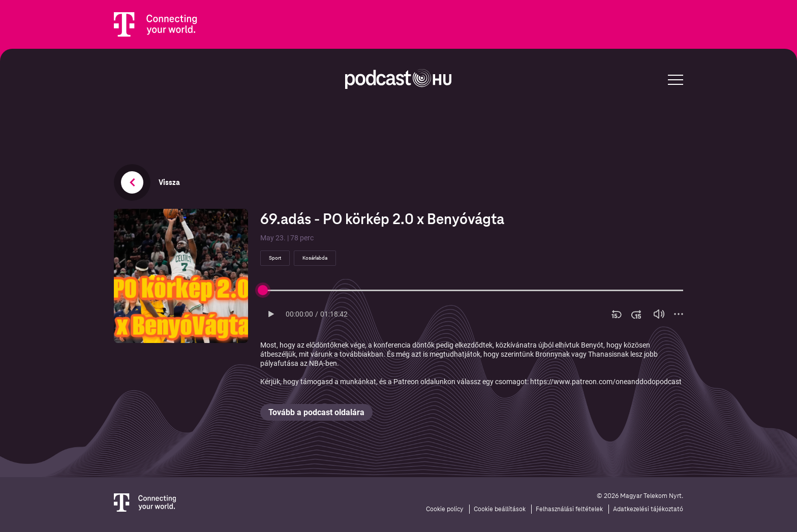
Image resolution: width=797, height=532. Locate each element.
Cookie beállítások (500, 509)
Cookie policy (445, 509)
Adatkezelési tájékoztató (648, 509)
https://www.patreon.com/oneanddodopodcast (606, 382)
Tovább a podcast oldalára (316, 412)
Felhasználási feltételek (569, 509)
